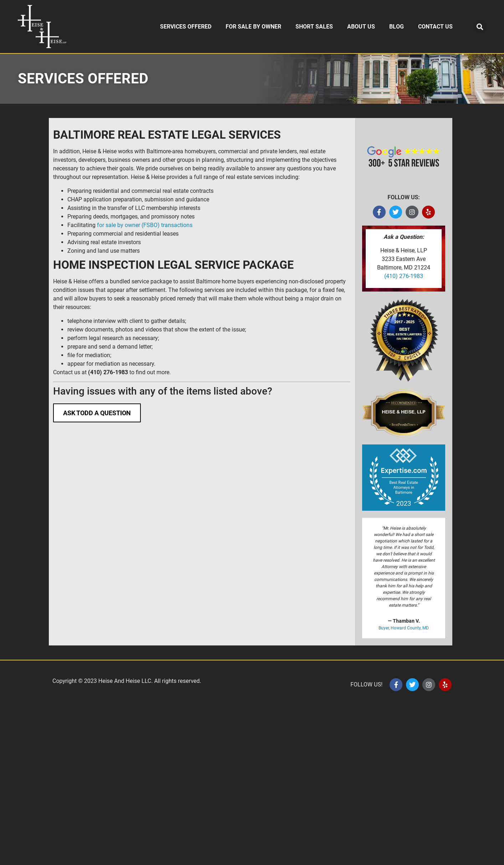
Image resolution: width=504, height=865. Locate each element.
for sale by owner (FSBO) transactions (145, 225)
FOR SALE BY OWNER (253, 27)
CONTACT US (435, 27)
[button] (480, 27)
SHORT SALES (314, 27)
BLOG (397, 27)
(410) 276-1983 (404, 276)
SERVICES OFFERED (186, 27)
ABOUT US (361, 27)
